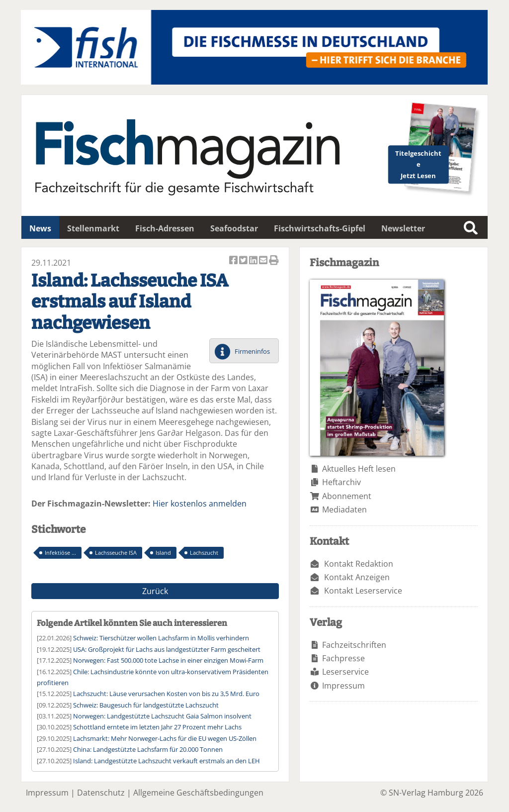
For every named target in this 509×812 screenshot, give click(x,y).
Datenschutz (101, 793)
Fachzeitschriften (354, 645)
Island (163, 553)
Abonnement (347, 496)
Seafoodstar (234, 228)
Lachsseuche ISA (116, 553)
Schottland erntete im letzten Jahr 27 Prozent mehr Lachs (157, 727)
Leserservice (345, 672)
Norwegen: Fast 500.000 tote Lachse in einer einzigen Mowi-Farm (168, 660)
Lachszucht (204, 553)
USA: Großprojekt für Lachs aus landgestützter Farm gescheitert (167, 649)
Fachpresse (343, 658)
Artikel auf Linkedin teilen (254, 261)
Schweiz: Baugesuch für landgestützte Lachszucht (146, 705)
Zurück (155, 591)
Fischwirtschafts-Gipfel (320, 228)
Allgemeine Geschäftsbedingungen (198, 793)
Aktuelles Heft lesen (359, 469)
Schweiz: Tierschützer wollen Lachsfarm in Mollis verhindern (161, 638)
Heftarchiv (341, 482)
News (40, 228)
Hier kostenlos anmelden (200, 504)
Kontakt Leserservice (363, 591)
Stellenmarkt (93, 228)
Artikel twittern (244, 261)
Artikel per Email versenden (264, 261)
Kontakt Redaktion (359, 564)
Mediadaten (344, 509)
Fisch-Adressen (165, 228)
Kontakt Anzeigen (357, 577)
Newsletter (403, 228)
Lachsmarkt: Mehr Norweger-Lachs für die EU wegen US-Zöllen (165, 738)
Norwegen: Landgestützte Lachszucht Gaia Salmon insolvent (162, 716)
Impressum (343, 686)
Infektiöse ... (60, 553)
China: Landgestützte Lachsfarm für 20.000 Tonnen (148, 749)
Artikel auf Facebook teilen (234, 261)
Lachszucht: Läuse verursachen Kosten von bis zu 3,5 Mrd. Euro (166, 694)
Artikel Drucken (274, 261)
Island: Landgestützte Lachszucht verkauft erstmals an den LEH (167, 761)
